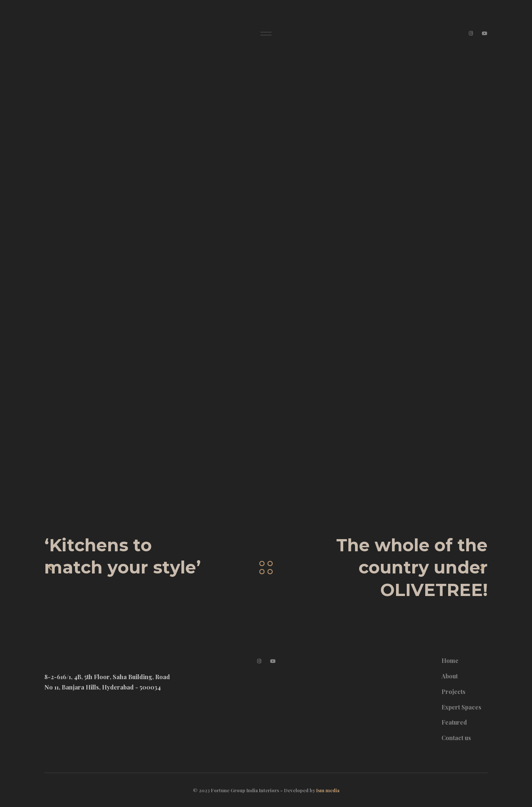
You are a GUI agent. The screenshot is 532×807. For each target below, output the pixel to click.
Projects (453, 692)
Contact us (456, 738)
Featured (454, 722)
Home (450, 660)
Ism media (328, 790)
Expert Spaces (461, 707)
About (450, 676)
